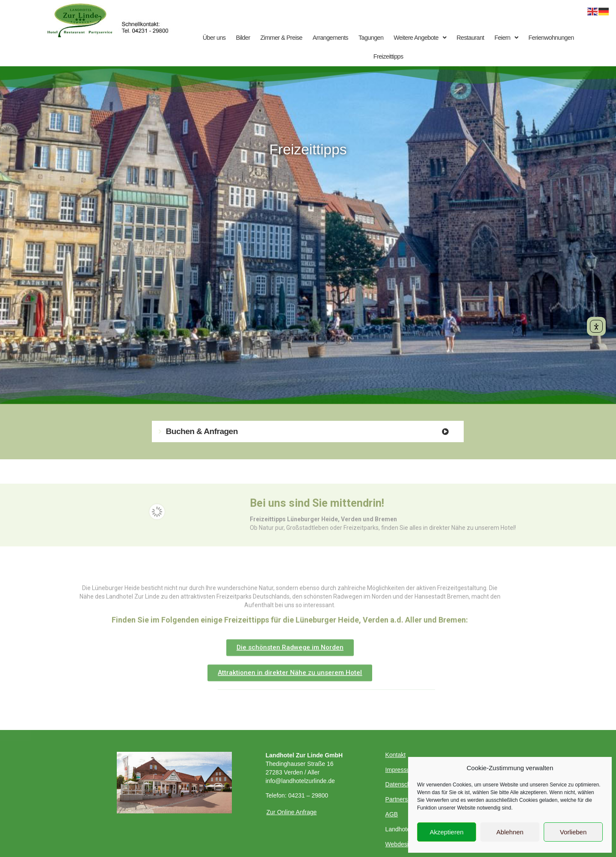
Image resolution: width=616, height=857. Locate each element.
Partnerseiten (403, 799)
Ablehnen (510, 832)
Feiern (506, 38)
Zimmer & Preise (281, 38)
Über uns (214, 38)
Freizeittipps (388, 56)
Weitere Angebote (420, 38)
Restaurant (470, 38)
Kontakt (395, 755)
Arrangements (330, 38)
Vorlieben (573, 832)
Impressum (400, 770)
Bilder (243, 38)
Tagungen (371, 38)
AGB (392, 814)
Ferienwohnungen (551, 38)
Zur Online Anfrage (292, 812)
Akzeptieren (446, 832)
